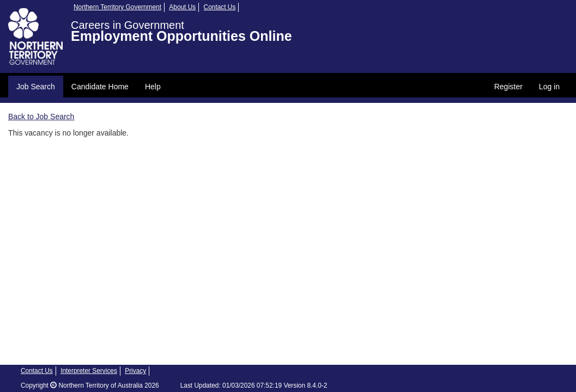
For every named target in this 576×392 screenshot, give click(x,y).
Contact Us (220, 7)
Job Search (36, 87)
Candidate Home (100, 87)
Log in (549, 87)
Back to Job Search (41, 117)
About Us (182, 7)
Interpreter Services (89, 371)
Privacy (135, 371)
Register (508, 87)
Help (153, 87)
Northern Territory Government (117, 7)
